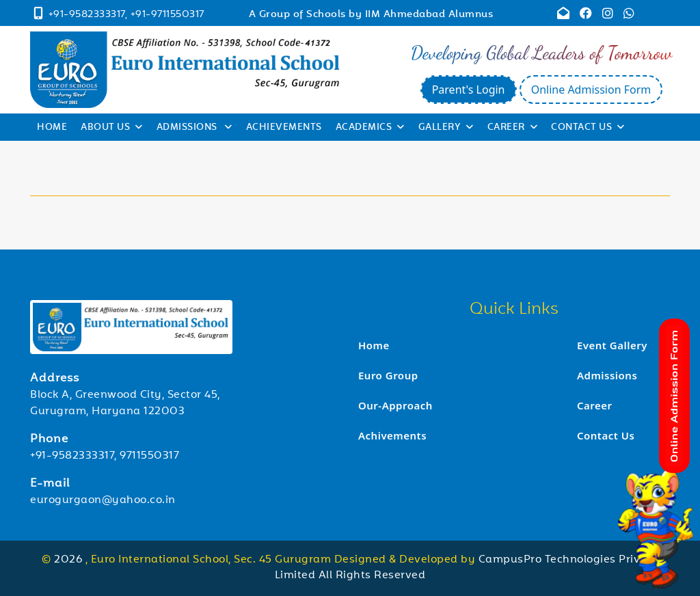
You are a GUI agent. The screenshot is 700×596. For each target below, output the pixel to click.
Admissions (194, 128)
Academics (370, 128)
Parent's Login (469, 90)
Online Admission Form (591, 90)
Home (52, 128)
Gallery (446, 128)
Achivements (392, 435)
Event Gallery (612, 345)
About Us (112, 128)
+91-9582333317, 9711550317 (105, 456)
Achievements (284, 128)
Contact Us (588, 128)
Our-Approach (395, 405)
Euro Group (388, 375)
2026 (70, 560)
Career (513, 128)
